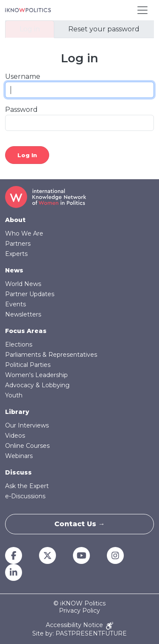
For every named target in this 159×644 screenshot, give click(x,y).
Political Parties (28, 365)
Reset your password (104, 29)
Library (17, 412)
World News (23, 284)
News (14, 270)
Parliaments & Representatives (51, 355)
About (15, 220)
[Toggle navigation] (142, 10)
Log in (30, 29)
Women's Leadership (36, 375)
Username (23, 76)
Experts (16, 254)
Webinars (19, 456)
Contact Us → (80, 524)
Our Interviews (27, 425)
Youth (14, 395)
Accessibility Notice (79, 626)
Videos (15, 436)
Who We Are (24, 233)
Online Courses (27, 446)
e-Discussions (25, 496)
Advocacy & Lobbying (37, 385)
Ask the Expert (27, 486)
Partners (18, 244)
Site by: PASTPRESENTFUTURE (79, 634)
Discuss (18, 472)
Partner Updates (30, 294)
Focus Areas (26, 331)
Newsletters (23, 314)
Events (15, 304)
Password (21, 110)
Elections (19, 344)
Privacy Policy (79, 611)
